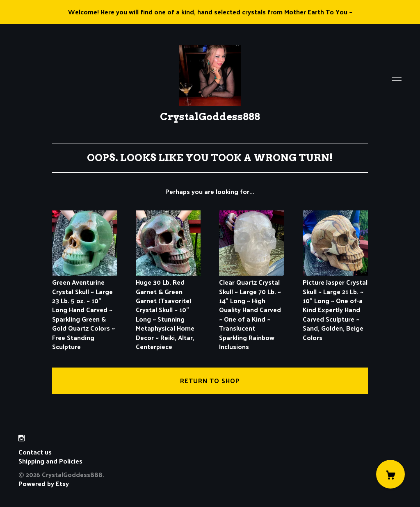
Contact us (35, 452)
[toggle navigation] (397, 78)
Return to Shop (210, 380)
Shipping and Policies (50, 461)
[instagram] (22, 438)
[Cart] (390, 474)
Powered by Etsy (44, 483)
